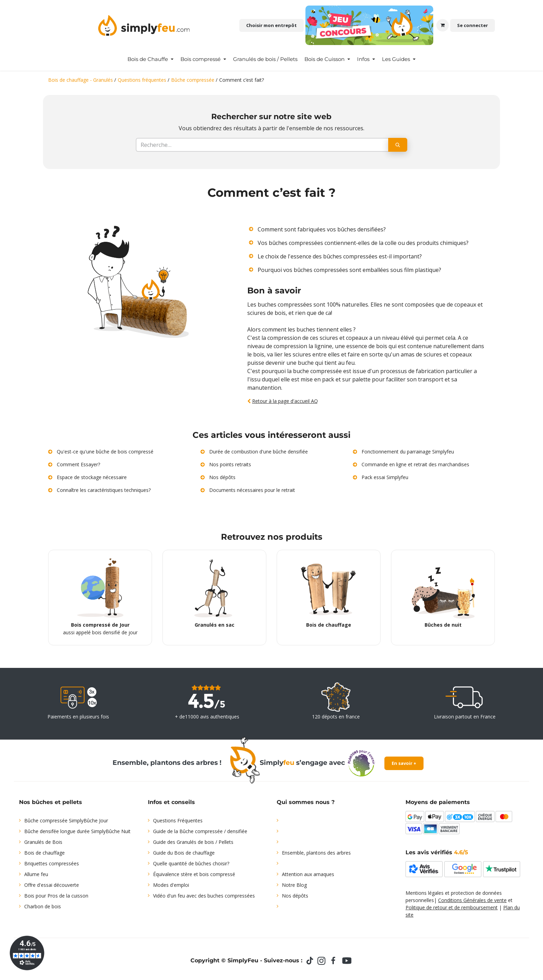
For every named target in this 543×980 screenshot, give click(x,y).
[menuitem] (150, 59)
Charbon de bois (43, 906)
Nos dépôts (295, 896)
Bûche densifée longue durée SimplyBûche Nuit (77, 831)
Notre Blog (294, 885)
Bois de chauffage (44, 853)
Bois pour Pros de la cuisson (56, 896)
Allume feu (36, 874)
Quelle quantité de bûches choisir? (191, 863)
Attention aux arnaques (308, 874)
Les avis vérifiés (437, 852)
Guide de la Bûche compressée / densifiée (200, 831)
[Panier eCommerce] (443, 25)
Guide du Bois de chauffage (184, 853)
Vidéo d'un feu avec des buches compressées (204, 896)
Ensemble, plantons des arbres (316, 853)
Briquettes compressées (52, 863)
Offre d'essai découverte (52, 885)
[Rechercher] (398, 145)
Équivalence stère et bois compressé (194, 874)
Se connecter (473, 25)
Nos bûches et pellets (51, 802)
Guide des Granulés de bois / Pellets (193, 842)
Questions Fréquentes (178, 820)
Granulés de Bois (43, 842)
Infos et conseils (171, 802)
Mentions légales (425, 893)
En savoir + (404, 763)
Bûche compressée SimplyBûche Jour (66, 820)
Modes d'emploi (171, 885)
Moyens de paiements (438, 802)
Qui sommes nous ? (306, 802)
